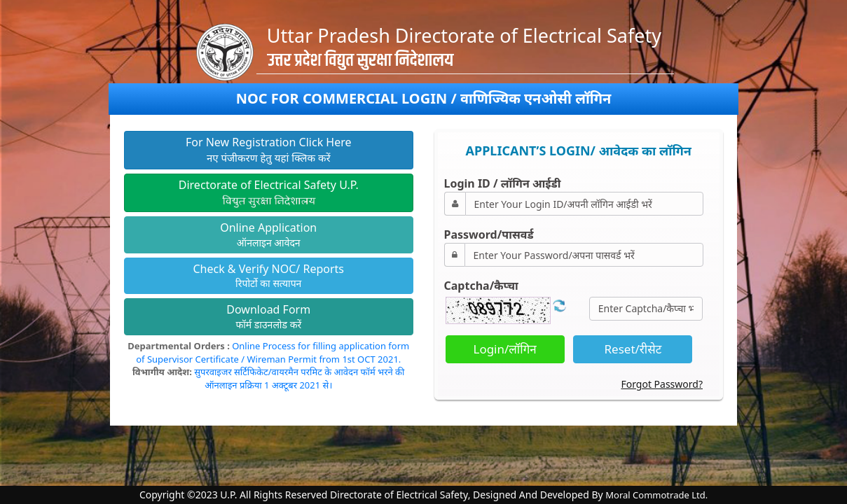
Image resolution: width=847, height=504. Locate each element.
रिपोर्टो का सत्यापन (268, 276)
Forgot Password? (662, 384)
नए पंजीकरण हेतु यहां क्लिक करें (269, 149)
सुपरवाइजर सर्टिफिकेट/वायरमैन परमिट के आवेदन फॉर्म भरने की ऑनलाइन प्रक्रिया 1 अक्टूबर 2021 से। (299, 378)
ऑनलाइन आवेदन (268, 234)
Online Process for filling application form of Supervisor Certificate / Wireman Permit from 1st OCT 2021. (273, 352)
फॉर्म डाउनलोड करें (268, 316)
